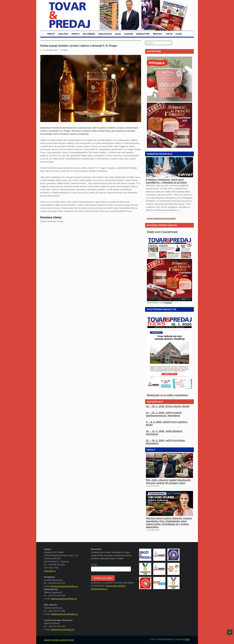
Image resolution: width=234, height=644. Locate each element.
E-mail (95, 565)
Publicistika (105, 34)
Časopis (129, 34)
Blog (118, 34)
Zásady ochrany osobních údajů (59, 640)
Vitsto (187, 639)
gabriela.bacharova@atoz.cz (64, 614)
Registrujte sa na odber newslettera (167, 395)
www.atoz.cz (50, 571)
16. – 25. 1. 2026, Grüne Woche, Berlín (168, 406)
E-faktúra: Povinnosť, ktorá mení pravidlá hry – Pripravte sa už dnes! (166, 181)
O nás (179, 34)
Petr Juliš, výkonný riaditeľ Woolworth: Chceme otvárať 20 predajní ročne (169, 481)
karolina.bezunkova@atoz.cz (64, 586)
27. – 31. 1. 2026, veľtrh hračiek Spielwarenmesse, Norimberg (164, 414)
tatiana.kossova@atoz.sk (63, 629)
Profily (76, 34)
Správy (51, 34)
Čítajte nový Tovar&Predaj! (162, 232)
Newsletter (143, 34)
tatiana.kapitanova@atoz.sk (64, 599)
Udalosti (63, 34)
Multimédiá (89, 34)
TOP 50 (169, 34)
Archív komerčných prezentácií (161, 219)
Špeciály (158, 34)
